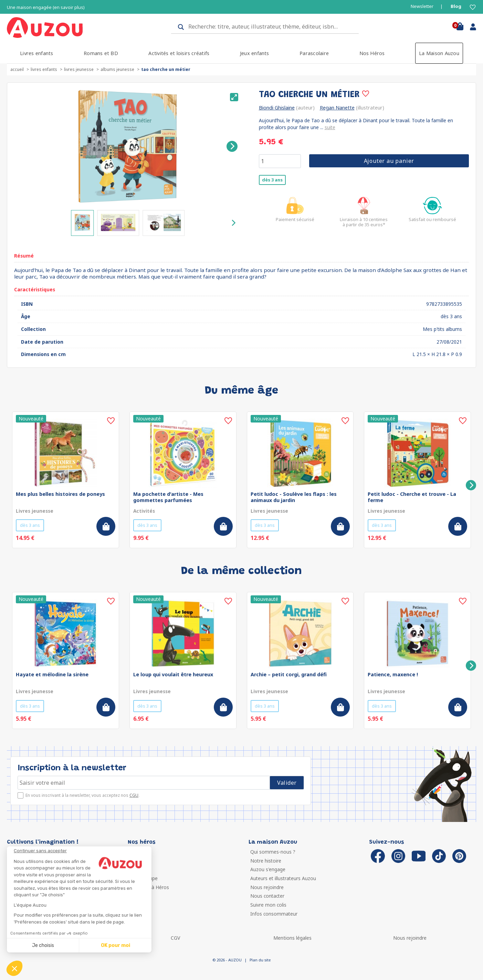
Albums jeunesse (117, 69)
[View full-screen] (234, 97)
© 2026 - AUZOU (227, 960)
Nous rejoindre (267, 887)
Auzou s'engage (268, 869)
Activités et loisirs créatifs (179, 53)
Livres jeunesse (79, 69)
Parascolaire (314, 53)
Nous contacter (267, 896)
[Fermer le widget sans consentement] (83, 851)
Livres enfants (36, 53)
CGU (134, 795)
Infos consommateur (274, 914)
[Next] (232, 146)
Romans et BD (101, 53)
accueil (17, 69)
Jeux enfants (255, 53)
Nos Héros (372, 53)
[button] (14, 968)
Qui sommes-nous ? (273, 852)
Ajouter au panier (389, 161)
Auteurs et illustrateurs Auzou (283, 878)
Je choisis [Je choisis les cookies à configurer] (43, 945)
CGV (175, 938)
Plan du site (260, 960)
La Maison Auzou (439, 53)
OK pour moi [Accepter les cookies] (115, 945)
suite (330, 127)
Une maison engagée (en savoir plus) (46, 7)
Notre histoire (266, 861)
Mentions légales (292, 938)
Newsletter (422, 6)
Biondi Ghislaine (277, 108)
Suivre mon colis (268, 905)
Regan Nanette (337, 108)
